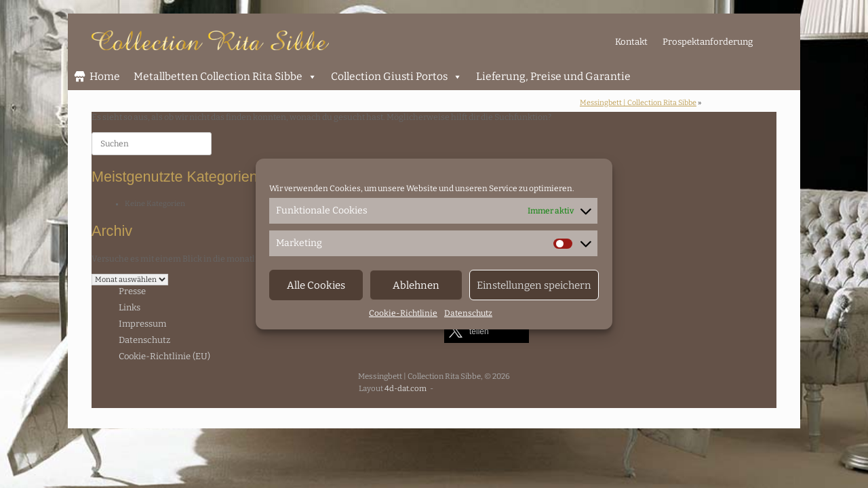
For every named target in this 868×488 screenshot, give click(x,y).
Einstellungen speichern (534, 285)
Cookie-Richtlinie (403, 313)
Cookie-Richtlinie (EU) (164, 356)
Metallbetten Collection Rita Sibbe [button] (225, 77)
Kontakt (631, 42)
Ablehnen (416, 285)
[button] (487, 331)
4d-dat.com (406, 388)
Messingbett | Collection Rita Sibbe (638, 103)
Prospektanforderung (708, 42)
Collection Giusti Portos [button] (397, 77)
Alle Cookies (316, 285)
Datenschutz (468, 313)
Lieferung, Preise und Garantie (553, 76)
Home (105, 76)
